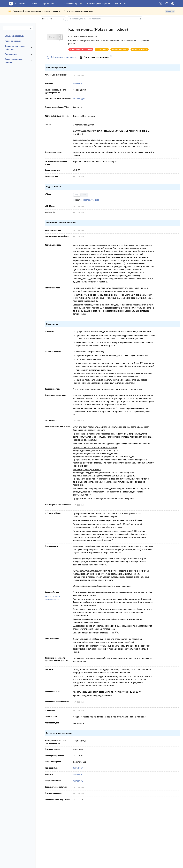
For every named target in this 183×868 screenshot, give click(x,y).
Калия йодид (79, 99)
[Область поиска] (53, 19)
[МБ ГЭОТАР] (120, 4)
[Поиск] (34, 4)
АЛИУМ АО (78, 84)
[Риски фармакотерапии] (98, 4)
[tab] (61, 57)
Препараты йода (91, 200)
